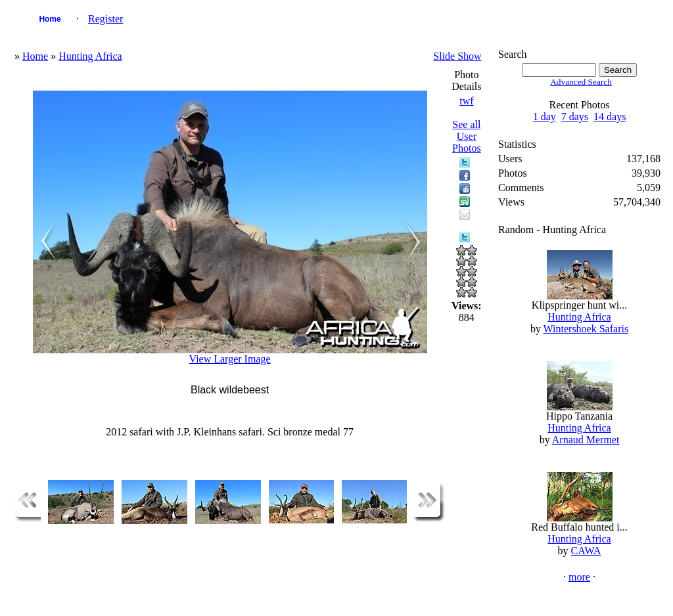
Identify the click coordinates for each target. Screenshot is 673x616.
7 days (575, 117)
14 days (610, 117)
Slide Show (457, 56)
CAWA (586, 551)
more (579, 577)
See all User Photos (467, 136)
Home (50, 19)
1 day (545, 117)
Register (105, 19)
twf (466, 101)
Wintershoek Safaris (586, 329)
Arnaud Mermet (586, 440)
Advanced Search (581, 82)
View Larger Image (230, 359)
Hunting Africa (90, 56)
